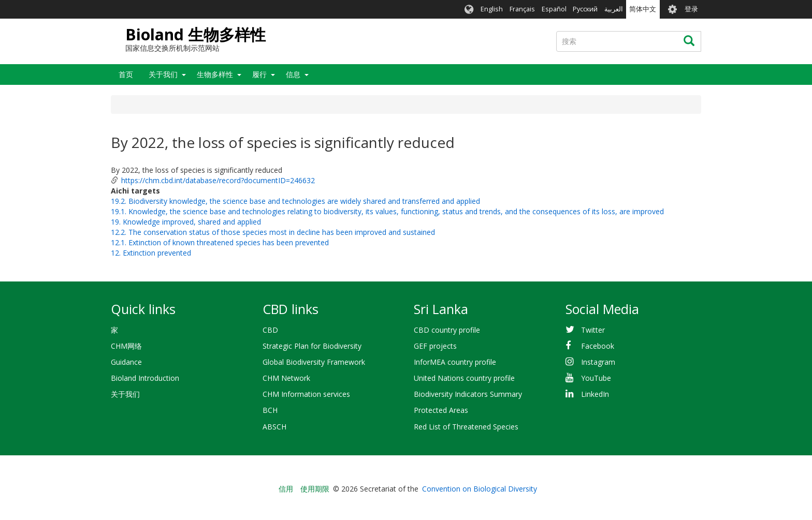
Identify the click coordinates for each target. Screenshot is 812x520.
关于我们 (163, 74)
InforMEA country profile (455, 362)
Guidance (126, 362)
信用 (286, 489)
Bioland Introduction (145, 378)
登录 (691, 9)
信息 (293, 74)
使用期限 (315, 489)
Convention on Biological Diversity (480, 489)
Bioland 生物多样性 (195, 34)
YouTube (596, 378)
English (492, 9)
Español (554, 9)
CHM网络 (126, 346)
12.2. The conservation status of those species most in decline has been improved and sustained (273, 232)
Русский (585, 9)
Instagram (598, 362)
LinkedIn (595, 394)
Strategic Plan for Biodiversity (312, 346)
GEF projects (435, 346)
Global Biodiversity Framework (314, 362)
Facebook (598, 346)
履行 (259, 74)
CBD (270, 330)
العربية (614, 9)
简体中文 (643, 9)
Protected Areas (441, 410)
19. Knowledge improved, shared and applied (186, 222)
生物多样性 (215, 74)
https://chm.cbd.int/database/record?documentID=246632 (218, 180)
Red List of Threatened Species (466, 427)
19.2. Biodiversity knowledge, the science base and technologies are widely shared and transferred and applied (295, 201)
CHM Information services (306, 394)
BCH (270, 410)
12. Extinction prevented (151, 253)
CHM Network (286, 378)
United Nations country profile (464, 378)
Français (522, 9)
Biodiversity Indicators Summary (468, 394)
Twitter (593, 330)
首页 (126, 74)
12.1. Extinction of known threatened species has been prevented (220, 242)
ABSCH (274, 427)
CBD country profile (447, 330)
